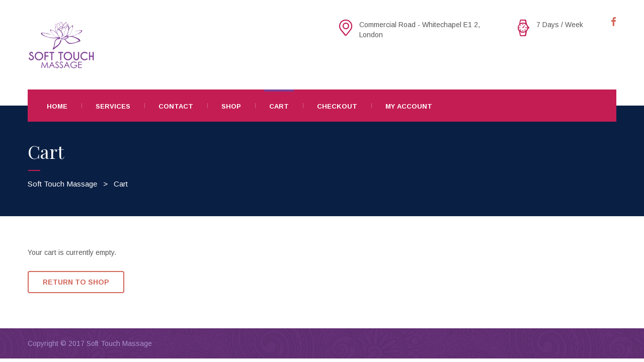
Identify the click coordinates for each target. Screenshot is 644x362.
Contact (176, 106)
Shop (231, 106)
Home (57, 106)
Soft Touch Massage (119, 343)
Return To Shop (76, 282)
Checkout (337, 106)
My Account (409, 106)
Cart (279, 106)
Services (113, 106)
